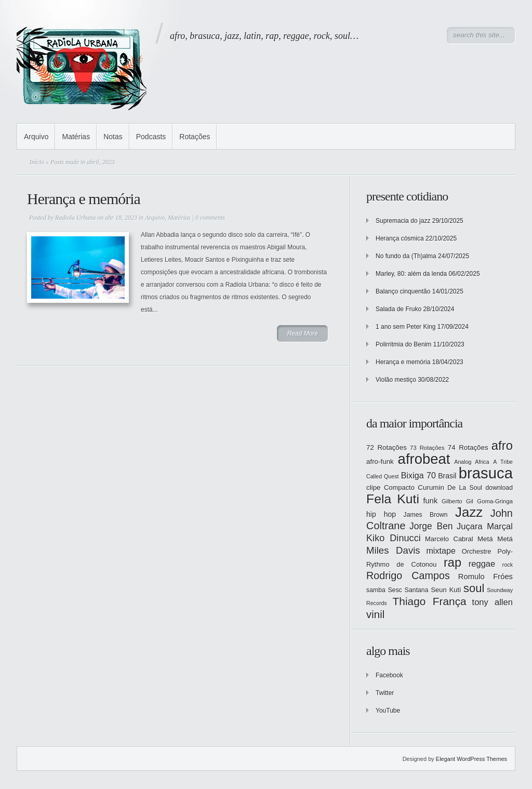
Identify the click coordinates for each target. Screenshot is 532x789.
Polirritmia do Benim (403, 344)
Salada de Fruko (398, 309)
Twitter (385, 693)
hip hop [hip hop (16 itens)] (381, 514)
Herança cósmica (400, 238)
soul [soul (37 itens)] (474, 588)
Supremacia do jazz (403, 221)
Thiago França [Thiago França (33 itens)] (429, 601)
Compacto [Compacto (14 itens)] (399, 487)
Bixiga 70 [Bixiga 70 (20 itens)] (418, 475)
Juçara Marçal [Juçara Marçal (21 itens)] (485, 526)
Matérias (76, 137)
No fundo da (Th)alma (406, 256)
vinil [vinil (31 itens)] (375, 614)
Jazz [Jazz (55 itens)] (469, 512)
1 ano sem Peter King (405, 327)
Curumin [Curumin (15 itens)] (431, 487)
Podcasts (151, 137)
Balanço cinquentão (403, 291)
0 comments (210, 218)
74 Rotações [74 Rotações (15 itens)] (468, 447)
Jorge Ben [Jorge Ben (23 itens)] (431, 526)
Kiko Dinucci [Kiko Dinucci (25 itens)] (394, 538)
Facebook (389, 675)
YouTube (388, 711)
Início (37, 162)
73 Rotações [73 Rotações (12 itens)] (427, 448)
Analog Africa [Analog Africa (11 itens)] (471, 462)
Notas (113, 137)
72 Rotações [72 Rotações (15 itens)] (387, 447)
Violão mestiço (396, 380)
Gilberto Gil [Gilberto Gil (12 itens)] (457, 501)
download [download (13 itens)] (499, 488)
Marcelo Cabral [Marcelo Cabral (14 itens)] (449, 539)
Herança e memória (84, 199)
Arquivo (36, 137)
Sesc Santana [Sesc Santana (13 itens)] (408, 590)
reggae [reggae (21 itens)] (482, 564)
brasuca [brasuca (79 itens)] (486, 473)
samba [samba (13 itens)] (376, 590)
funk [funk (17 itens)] (431, 501)
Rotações (195, 137)
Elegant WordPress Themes (471, 759)
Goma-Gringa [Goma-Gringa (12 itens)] (495, 501)
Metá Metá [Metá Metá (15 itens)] (495, 539)
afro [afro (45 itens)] (502, 445)
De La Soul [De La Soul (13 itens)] (465, 488)
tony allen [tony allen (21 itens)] (493, 602)
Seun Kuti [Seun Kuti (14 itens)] (446, 590)
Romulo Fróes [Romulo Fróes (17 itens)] (486, 577)
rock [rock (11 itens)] (508, 565)
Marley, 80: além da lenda (411, 274)
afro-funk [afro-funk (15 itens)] (380, 462)
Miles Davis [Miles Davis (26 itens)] (393, 550)
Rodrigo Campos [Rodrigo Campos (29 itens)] (408, 576)
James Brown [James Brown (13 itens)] (426, 515)
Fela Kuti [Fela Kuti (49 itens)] (393, 499)
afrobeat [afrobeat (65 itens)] (424, 459)
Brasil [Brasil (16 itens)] (447, 476)
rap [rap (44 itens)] (453, 563)
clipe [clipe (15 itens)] (374, 487)
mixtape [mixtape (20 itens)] (441, 551)
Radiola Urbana (75, 218)
